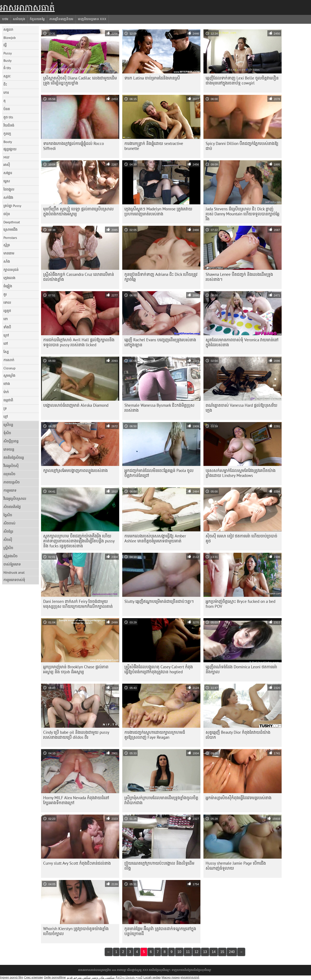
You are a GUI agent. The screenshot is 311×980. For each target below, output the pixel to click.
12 (197, 952)
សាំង (7, 261)
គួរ (5, 294)
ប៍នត (7, 109)
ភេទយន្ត (9, 449)
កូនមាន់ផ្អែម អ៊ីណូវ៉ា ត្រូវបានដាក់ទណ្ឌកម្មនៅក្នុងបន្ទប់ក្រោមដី (160, 931)
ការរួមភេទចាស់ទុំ (14, 580)
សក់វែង (8, 197)
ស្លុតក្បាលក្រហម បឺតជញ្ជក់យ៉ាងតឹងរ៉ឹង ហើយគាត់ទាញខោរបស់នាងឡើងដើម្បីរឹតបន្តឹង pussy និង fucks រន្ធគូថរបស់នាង (79, 541)
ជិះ (5, 84)
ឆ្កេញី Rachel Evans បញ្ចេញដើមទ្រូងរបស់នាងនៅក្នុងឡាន (160, 342)
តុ (5, 101)
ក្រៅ (6, 335)
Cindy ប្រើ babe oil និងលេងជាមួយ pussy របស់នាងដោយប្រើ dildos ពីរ (76, 735)
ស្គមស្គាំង (9, 375)
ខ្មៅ (6, 416)
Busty (7, 60)
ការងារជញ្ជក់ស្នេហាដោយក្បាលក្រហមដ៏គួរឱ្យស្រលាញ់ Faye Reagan (155, 735)
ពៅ (6, 343)
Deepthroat (12, 222)
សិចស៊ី (8, 540)
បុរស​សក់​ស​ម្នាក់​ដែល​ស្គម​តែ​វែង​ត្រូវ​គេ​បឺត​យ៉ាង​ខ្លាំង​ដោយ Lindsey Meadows (241, 473)
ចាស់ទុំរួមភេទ (12, 564)
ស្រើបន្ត (8, 425)
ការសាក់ (9, 360)
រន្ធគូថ (7, 311)
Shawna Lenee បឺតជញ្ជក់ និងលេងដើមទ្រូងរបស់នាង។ (239, 277)
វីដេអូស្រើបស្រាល (15, 499)
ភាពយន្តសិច (12, 482)
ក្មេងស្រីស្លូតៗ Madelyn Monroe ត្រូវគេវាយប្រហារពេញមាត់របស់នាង (158, 211)
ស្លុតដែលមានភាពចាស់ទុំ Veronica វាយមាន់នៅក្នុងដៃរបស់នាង (242, 342)
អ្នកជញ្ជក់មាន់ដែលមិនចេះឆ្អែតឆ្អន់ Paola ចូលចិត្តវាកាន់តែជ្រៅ (159, 473)
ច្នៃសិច (8, 515)
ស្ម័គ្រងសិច (10, 556)
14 (214, 952)
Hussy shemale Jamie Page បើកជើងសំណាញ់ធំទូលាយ (236, 866)
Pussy (8, 53)
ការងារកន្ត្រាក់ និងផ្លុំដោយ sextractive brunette (154, 146)
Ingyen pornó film (12, 977)
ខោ (6, 319)
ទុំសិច (7, 433)
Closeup (10, 368)
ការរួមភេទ (10, 490)
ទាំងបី (7, 327)
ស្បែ (6, 352)
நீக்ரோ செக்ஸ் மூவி (129, 977)
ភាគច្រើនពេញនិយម (61, 19)
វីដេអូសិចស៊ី (11, 466)
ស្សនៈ (7, 76)
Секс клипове (33, 977)
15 (222, 952)
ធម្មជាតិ (8, 400)
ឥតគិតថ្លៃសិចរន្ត (14, 457)
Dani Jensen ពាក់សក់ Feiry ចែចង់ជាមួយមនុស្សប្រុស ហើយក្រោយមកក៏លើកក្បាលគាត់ (78, 604)
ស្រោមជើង (10, 229)
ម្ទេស (7, 181)
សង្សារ (8, 173)
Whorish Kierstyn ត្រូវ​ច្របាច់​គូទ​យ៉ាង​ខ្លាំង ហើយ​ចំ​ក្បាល (76, 931)
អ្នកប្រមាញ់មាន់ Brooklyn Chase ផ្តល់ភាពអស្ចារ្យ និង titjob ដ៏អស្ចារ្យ (76, 669)
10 (179, 952)
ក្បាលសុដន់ (11, 270)
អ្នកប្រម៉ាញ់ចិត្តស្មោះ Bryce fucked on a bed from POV (240, 604)
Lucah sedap (152, 977)
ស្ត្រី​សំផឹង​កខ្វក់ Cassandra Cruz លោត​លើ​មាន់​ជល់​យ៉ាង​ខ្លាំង (79, 277)
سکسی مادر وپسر (103, 977)
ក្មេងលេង (9, 278)
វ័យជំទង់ (9, 125)
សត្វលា (8, 29)
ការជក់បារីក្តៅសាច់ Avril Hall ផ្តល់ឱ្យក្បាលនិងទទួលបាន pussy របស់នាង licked (79, 342)
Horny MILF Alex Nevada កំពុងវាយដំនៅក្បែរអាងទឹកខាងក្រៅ (76, 800)
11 (188, 952)
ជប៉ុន (7, 214)
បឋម (5, 19)
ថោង (7, 384)
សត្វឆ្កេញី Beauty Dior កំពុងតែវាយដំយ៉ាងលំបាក (238, 735)
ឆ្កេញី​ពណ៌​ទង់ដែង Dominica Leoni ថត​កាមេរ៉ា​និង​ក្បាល (241, 669)
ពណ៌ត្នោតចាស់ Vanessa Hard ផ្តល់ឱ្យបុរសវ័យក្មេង (241, 408)
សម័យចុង (19, 19)
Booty (8, 142)
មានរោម (9, 253)
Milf (6, 157)
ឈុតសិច (9, 474)
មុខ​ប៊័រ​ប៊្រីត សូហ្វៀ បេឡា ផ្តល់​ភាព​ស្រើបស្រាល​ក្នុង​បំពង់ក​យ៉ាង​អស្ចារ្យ (78, 211)
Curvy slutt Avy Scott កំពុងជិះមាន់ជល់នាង (77, 863)
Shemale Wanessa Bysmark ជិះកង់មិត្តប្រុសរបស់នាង (159, 408)
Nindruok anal (14, 572)
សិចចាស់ (9, 523)
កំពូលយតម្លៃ (37, 19)
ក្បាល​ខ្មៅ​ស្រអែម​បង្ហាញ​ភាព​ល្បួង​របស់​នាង (75, 470)
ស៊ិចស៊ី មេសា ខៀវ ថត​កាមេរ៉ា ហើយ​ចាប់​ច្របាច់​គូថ (241, 538)
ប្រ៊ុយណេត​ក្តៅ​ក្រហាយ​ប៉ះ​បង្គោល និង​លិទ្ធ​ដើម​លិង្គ (159, 866)
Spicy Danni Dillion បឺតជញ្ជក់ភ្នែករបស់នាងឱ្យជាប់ (242, 146)
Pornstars (10, 238)
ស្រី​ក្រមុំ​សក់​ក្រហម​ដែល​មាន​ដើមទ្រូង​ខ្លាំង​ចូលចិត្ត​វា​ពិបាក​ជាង (161, 800)
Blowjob (10, 38)
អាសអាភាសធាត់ (27, 8)
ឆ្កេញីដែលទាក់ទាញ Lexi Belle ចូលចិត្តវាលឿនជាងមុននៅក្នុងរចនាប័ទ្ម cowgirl (242, 80)
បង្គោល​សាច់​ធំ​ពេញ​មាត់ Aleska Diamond (76, 405)
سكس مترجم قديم (79, 977)
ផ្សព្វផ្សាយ (10, 149)
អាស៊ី (7, 165)
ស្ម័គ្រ (7, 245)
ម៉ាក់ (6, 392)
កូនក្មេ (7, 133)
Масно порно (171, 977)
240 (232, 952)
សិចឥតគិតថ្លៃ (12, 507)
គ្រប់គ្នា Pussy (12, 206)
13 (205, 952)
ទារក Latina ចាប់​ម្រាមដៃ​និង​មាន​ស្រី (152, 78)
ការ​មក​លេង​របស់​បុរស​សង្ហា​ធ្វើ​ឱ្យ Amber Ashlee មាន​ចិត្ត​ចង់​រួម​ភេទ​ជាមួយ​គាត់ (155, 538)
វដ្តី (5, 45)
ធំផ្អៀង (8, 286)
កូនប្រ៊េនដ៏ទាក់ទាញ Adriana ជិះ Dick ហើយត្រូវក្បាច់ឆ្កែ (161, 277)
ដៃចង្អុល (9, 189)
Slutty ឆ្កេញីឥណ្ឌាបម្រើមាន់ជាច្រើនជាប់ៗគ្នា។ (159, 601)
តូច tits (8, 117)
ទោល (7, 302)
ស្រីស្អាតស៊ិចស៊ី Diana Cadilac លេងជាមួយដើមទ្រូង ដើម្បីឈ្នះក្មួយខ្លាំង (80, 80)
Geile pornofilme (55, 977)
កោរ (6, 92)
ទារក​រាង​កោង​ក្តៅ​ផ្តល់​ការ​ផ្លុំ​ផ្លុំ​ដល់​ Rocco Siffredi (74, 146)
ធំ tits (7, 68)
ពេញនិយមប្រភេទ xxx (92, 19)
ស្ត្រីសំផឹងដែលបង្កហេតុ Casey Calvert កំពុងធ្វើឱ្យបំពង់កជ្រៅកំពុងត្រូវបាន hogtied (159, 669)
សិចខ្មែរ (8, 531)
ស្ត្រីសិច (8, 548)
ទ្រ (5, 408)
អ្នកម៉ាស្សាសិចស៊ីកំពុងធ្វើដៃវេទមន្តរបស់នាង (239, 798)
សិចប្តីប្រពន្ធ (11, 441)
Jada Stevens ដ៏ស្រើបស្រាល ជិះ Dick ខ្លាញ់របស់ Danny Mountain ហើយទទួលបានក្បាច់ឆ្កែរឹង (243, 214)
